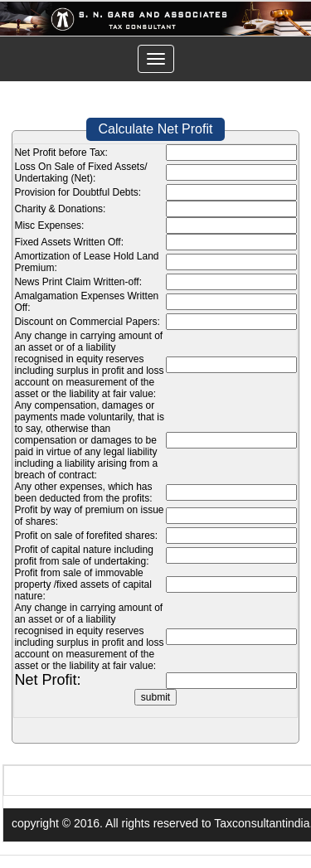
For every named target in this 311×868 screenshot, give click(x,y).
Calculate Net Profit (156, 129)
